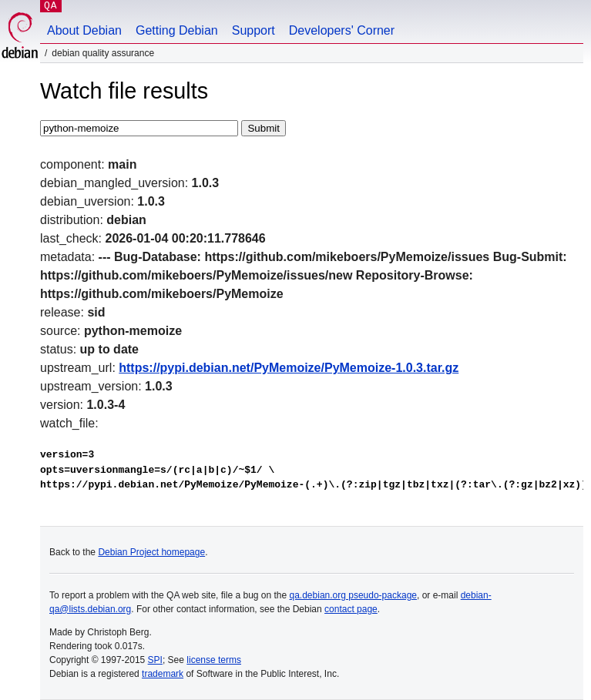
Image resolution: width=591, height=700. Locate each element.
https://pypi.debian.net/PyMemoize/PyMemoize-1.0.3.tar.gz (289, 368)
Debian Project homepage (151, 552)
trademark (163, 674)
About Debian (84, 30)
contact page (351, 609)
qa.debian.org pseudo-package (353, 595)
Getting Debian (177, 30)
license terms (214, 660)
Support (254, 30)
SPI (155, 660)
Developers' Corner (342, 30)
